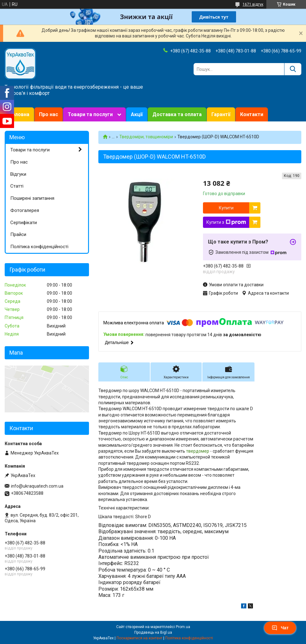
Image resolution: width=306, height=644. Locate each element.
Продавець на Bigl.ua (153, 632)
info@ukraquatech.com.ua (37, 486)
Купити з (226, 222)
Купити (226, 208)
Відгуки (18, 174)
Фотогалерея (25, 210)
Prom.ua (183, 627)
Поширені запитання (32, 198)
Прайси (18, 234)
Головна (19, 114)
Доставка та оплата (177, 114)
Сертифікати (24, 223)
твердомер (198, 451)
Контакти (252, 114)
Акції (137, 114)
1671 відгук (253, 4)
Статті (17, 186)
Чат (280, 628)
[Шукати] (293, 69)
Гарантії (221, 114)
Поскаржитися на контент (139, 638)
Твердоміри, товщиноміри (146, 137)
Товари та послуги (90, 114)
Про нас (49, 114)
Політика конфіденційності (39, 247)
